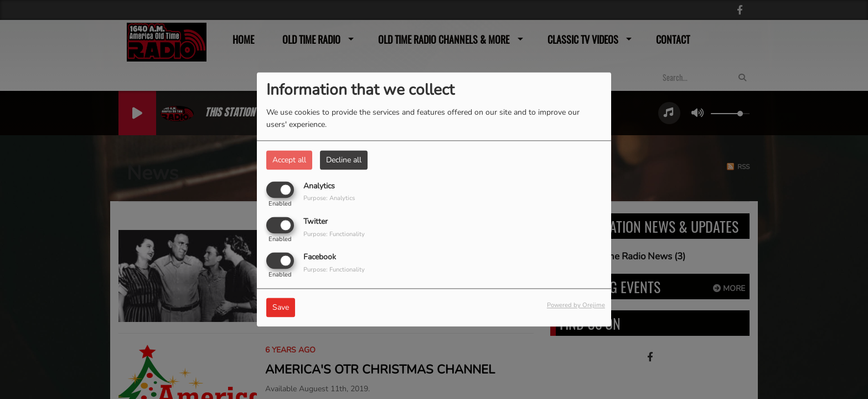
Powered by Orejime (576, 306)
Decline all (344, 160)
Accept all (289, 160)
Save (281, 308)
